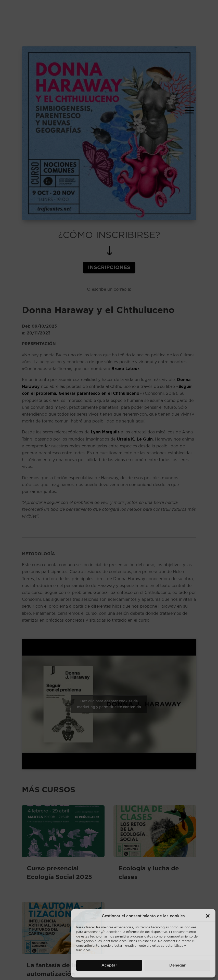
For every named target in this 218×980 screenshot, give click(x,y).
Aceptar (109, 965)
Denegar (177, 965)
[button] (208, 916)
